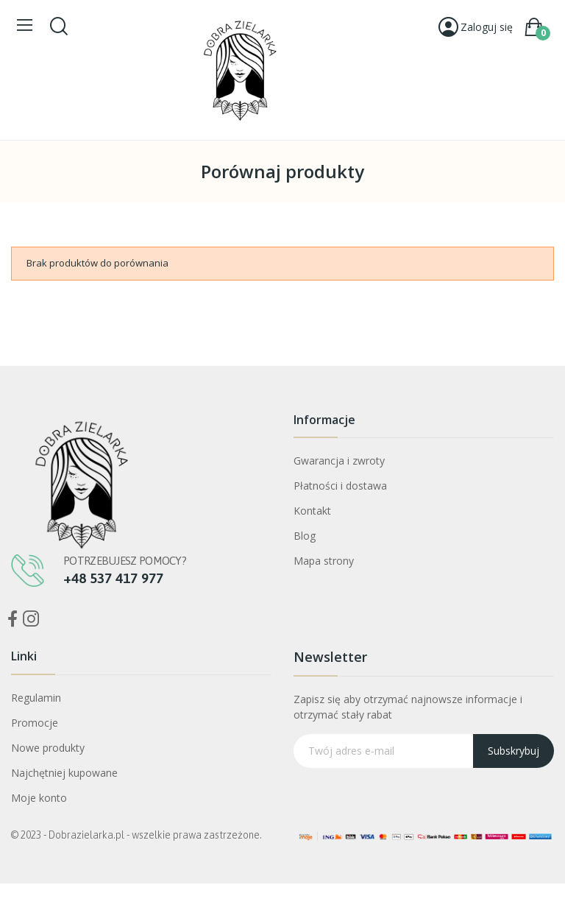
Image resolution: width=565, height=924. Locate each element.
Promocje (35, 723)
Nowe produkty (48, 748)
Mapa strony (324, 561)
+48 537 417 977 (113, 578)
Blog (305, 536)
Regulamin (36, 698)
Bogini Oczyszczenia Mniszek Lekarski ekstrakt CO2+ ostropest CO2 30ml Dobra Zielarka (164, 833)
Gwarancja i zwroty (339, 461)
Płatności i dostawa (340, 486)
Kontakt (312, 511)
